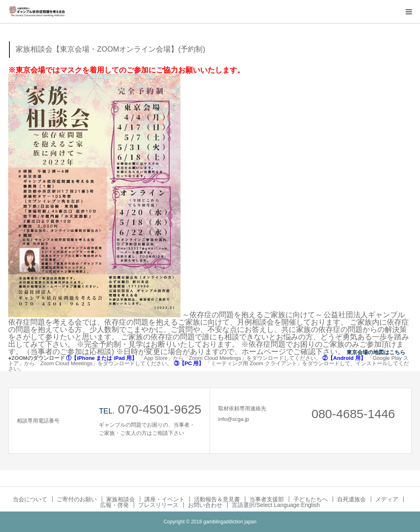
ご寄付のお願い (77, 499)
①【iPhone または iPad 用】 (102, 358)
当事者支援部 (267, 499)
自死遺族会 (352, 499)
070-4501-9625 (160, 409)
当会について (30, 499)
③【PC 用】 (189, 363)
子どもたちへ (310, 499)
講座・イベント (164, 499)
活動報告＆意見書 (217, 499)
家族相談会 (121, 499)
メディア (387, 499)
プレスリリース (158, 505)
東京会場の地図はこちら (376, 352)
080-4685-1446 (353, 414)
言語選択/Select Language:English (276, 505)
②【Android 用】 (344, 358)
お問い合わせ (205, 505)
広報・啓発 (114, 505)
